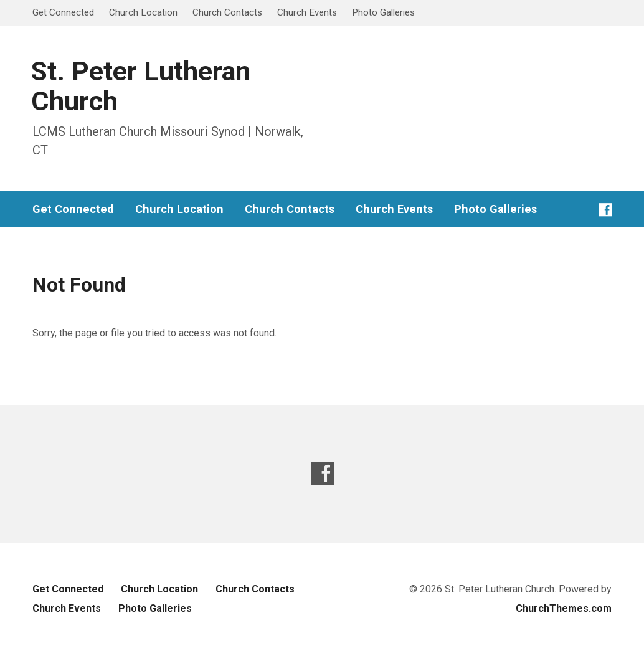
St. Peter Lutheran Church (141, 86)
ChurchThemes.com (564, 608)
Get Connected (63, 12)
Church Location (143, 12)
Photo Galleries (383, 12)
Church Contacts (227, 12)
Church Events (307, 12)
